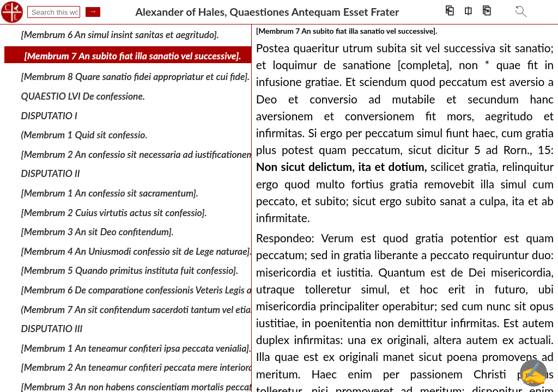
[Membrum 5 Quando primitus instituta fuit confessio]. (130, 270)
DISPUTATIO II (51, 173)
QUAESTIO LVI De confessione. (83, 96)
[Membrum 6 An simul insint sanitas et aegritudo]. (120, 35)
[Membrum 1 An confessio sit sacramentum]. (110, 193)
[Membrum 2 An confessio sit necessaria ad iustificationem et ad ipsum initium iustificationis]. (207, 154)
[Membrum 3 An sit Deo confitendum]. (98, 232)
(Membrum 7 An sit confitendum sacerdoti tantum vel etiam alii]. (149, 309)
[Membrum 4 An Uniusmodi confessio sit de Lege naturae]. (137, 251)
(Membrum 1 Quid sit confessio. (84, 135)
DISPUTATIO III (52, 329)
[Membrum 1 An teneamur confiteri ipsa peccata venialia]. (136, 348)
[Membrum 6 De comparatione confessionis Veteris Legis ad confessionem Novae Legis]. (195, 290)
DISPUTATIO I (49, 115)
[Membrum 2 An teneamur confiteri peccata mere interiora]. (140, 367)
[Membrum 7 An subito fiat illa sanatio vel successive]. (133, 56)
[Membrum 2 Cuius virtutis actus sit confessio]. (114, 212)
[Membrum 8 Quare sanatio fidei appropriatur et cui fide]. (136, 76)
